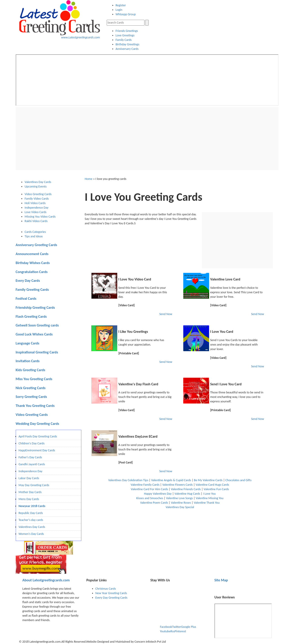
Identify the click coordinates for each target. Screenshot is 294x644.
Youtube (165, 631)
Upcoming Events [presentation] (36, 186)
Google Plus (189, 627)
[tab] (53, 182)
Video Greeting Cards (38, 194)
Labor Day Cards (29, 478)
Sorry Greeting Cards (31, 397)
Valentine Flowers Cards (178, 485)
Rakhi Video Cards (36, 221)
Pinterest (180, 631)
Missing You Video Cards (40, 217)
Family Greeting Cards (32, 289)
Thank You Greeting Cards (35, 406)
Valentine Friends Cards (186, 489)
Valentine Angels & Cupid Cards (171, 480)
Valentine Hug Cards (187, 494)
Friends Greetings (127, 31)
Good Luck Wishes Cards (34, 334)
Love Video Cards (36, 212)
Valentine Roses (181, 503)
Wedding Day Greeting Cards (38, 423)
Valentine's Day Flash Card (138, 384)
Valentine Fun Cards (216, 489)
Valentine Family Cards (145, 485)
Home (88, 179)
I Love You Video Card (135, 279)
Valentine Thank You (207, 503)
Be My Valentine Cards (208, 480)
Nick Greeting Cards (31, 388)
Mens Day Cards (29, 499)
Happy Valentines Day (158, 494)
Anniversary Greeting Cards (36, 245)
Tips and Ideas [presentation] (34, 236)
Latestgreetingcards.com (46, 580)
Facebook (166, 627)
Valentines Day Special (180, 507)
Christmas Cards (106, 589)
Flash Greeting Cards (31, 316)
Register (121, 5)
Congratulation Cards (32, 272)
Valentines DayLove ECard (138, 436)
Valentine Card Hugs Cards (212, 485)
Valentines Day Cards (32, 527)
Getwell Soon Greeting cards (37, 325)
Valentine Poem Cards (154, 503)
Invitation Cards (28, 361)
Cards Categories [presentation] (35, 232)
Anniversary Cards (127, 49)
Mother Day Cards (30, 492)
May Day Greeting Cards (34, 485)
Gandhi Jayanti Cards (32, 464)
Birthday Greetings (128, 44)
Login (119, 10)
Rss (173, 631)
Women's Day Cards (31, 534)
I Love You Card (222, 331)
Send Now (166, 314)
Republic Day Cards (31, 513)
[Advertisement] (147, 139)
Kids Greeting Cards (31, 370)
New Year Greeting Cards (111, 593)
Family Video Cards (37, 199)
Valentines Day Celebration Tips (128, 480)
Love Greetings (125, 35)
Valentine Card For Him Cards (149, 489)
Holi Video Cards (35, 203)
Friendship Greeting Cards (35, 307)
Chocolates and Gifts (239, 480)
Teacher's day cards (31, 520)
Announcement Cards (32, 254)
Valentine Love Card (225, 279)
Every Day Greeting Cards (112, 598)
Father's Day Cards (30, 457)
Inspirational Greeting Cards (37, 352)
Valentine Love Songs (179, 498)
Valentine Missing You (210, 498)
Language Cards (28, 343)
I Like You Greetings (133, 331)
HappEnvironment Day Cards (37, 450)
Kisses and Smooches (150, 498)
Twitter (177, 627)
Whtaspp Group (126, 14)
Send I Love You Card (226, 384)
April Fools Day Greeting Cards (38, 436)
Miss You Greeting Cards (34, 379)
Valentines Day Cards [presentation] (38, 182)
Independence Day (37, 208)
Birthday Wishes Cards (33, 263)
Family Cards (124, 40)
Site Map (221, 580)
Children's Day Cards (32, 443)
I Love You (209, 494)
